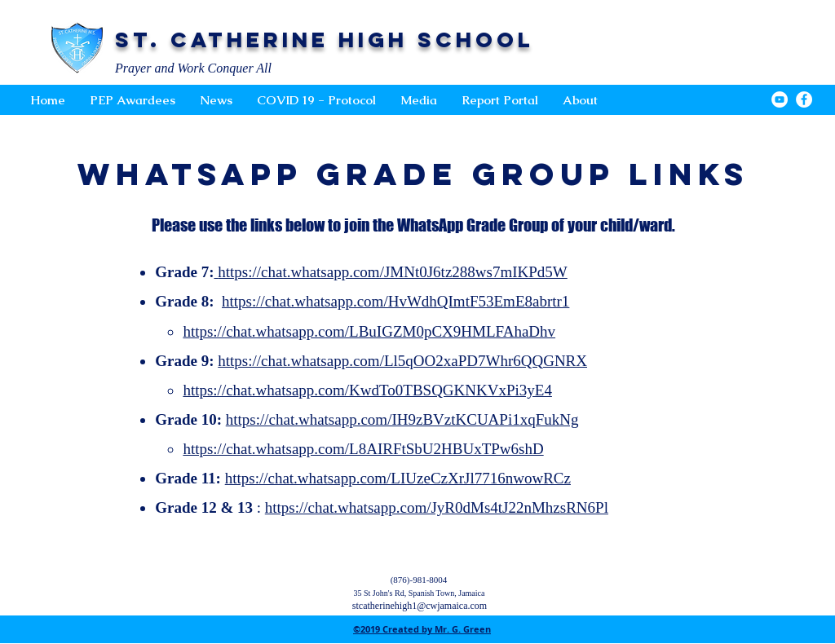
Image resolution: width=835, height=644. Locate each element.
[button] (419, 100)
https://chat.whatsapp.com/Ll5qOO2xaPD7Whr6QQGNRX (402, 361)
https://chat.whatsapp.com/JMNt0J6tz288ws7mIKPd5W (390, 272)
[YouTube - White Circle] (780, 99)
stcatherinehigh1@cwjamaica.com (420, 606)
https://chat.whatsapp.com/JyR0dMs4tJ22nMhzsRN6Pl (437, 507)
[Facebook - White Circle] (804, 99)
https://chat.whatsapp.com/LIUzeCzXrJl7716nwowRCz (398, 478)
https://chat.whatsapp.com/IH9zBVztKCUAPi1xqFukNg (402, 419)
